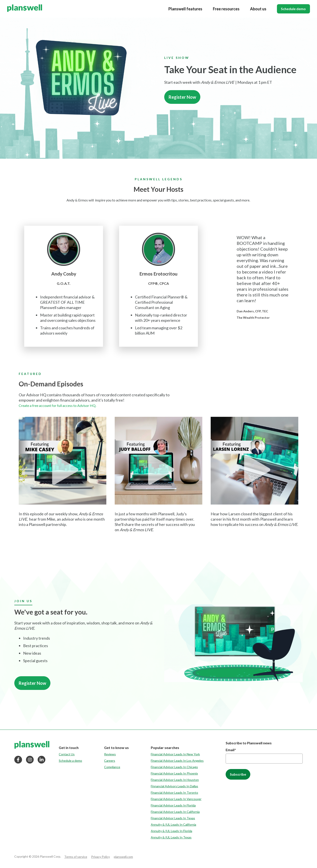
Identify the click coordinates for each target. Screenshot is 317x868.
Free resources (224, 9)
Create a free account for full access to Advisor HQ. (57, 405)
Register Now (182, 97)
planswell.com (123, 857)
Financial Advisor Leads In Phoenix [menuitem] (174, 773)
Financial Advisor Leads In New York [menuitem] (175, 754)
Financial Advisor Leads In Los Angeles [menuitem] (177, 761)
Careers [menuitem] (110, 761)
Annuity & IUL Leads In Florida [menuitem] (171, 831)
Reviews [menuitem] (110, 754)
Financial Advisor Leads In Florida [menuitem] (173, 805)
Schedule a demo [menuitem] (70, 761)
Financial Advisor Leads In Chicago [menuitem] (174, 767)
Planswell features (183, 9)
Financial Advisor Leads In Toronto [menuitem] (174, 793)
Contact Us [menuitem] (67, 754)
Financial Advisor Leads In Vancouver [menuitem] (176, 799)
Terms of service (76, 857)
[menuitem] (70, 748)
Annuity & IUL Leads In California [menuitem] (173, 824)
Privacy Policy (100, 857)
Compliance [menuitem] (112, 767)
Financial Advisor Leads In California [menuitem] (175, 812)
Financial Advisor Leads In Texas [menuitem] (173, 818)
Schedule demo (292, 9)
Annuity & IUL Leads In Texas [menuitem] (171, 837)
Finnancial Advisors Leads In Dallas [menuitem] (174, 786)
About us (256, 9)
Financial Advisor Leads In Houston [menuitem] (175, 780)
